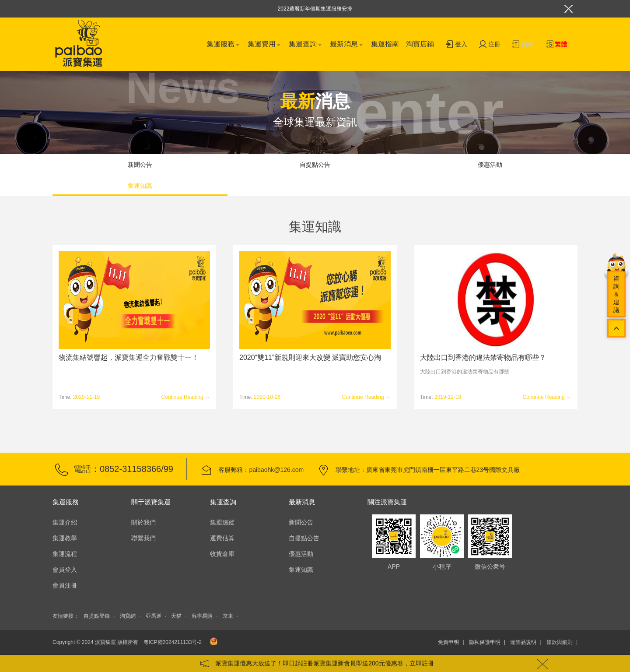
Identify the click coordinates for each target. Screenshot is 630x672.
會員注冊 (65, 585)
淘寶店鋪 (420, 44)
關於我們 (143, 522)
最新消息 (347, 45)
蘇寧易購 (202, 616)
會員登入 (65, 570)
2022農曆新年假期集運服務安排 (315, 9)
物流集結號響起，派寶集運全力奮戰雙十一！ (129, 357)
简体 (523, 45)
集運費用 (265, 45)
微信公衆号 (490, 536)
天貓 (176, 616)
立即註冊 (422, 663)
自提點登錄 (97, 616)
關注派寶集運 (387, 502)
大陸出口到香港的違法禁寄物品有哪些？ (483, 357)
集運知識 (140, 186)
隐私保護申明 (485, 642)
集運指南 (385, 44)
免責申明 (448, 642)
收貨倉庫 (222, 554)
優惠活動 (490, 165)
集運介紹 (65, 522)
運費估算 (222, 538)
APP (394, 536)
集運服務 (224, 45)
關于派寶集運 (151, 502)
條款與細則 (560, 642)
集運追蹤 (222, 522)
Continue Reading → (186, 397)
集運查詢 (306, 45)
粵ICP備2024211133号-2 (173, 642)
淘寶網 (128, 616)
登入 (456, 45)
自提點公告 (315, 165)
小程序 (442, 536)
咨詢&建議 (616, 294)
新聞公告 (140, 165)
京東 (228, 616)
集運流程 (65, 554)
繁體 (556, 45)
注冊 (490, 45)
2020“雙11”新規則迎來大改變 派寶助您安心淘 (310, 357)
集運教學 (65, 538)
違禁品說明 (523, 642)
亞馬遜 (154, 616)
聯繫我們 (143, 538)
